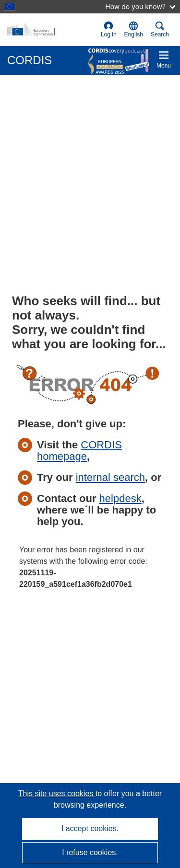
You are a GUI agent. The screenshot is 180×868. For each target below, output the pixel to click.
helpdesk (120, 498)
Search (160, 29)
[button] (134, 30)
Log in (109, 29)
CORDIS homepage (79, 451)
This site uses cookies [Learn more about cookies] (57, 794)
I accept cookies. (90, 828)
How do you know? (140, 6)
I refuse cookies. (90, 852)
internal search (110, 477)
